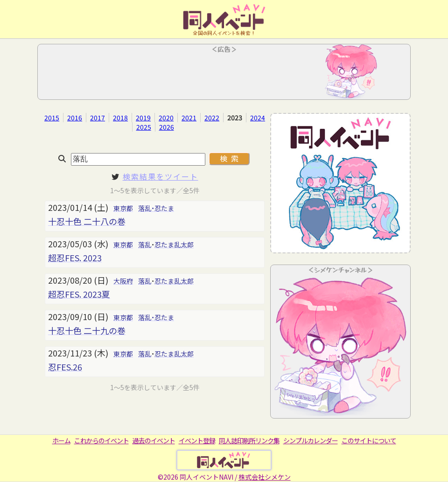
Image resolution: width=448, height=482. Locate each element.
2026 (167, 127)
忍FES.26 (65, 367)
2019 (143, 118)
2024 (258, 118)
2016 (75, 118)
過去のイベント (154, 440)
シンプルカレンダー (311, 440)
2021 (189, 118)
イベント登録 (197, 440)
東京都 (123, 208)
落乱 (145, 244)
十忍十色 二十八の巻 (87, 221)
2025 (144, 127)
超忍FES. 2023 (75, 258)
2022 (212, 118)
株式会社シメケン (265, 477)
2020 (166, 118)
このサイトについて (369, 440)
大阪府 (123, 281)
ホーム (61, 440)
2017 (98, 118)
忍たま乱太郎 (174, 244)
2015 (52, 118)
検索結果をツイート (161, 176)
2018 (120, 118)
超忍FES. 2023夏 (79, 294)
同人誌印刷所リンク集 (249, 440)
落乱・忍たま (156, 208)
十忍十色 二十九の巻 (87, 330)
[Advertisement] (224, 75)
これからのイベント (101, 440)
